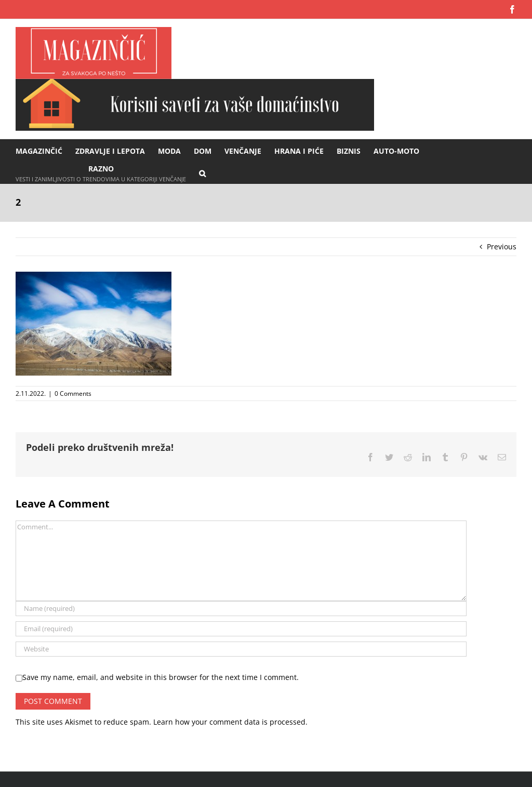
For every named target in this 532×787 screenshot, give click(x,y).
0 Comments (73, 393)
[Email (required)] (241, 629)
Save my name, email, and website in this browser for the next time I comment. (161, 677)
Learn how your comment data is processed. (230, 722)
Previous (502, 246)
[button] (202, 173)
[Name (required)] (241, 609)
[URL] (241, 649)
